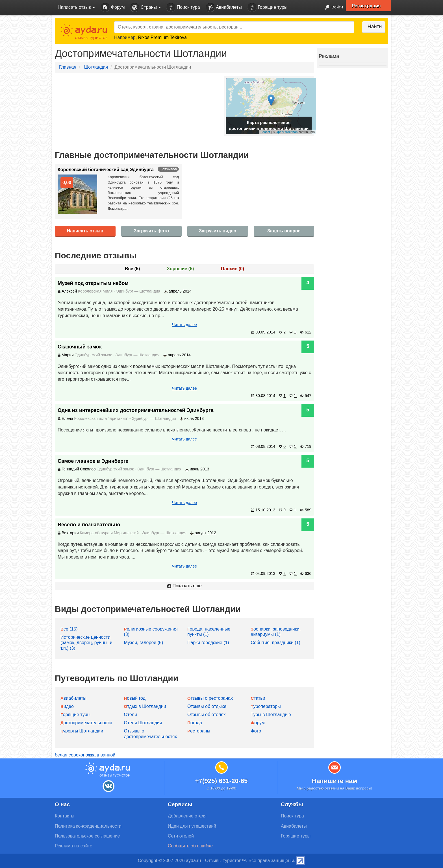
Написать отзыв (85, 231)
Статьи (258, 698)
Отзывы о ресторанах (210, 698)
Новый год (135, 698)
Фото (256, 731)
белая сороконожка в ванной (85, 755)
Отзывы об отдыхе (207, 706)
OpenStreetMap (287, 132)
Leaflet (265, 132)
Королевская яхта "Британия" (101, 418)
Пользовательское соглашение (87, 836)
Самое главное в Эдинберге (93, 461)
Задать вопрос (284, 231)
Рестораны (199, 731)
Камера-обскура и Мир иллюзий (109, 533)
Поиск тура (183, 7)
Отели (131, 715)
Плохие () (233, 269)
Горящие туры (268, 7)
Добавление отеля (187, 816)
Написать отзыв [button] (76, 7)
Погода (195, 723)
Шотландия (96, 67)
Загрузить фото (151, 231)
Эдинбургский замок (93, 355)
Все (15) (69, 629)
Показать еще (184, 586)
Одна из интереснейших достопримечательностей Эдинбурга (135, 410)
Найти (371, 27)
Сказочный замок (80, 347)
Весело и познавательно (89, 525)
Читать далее (184, 325)
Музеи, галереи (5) (144, 643)
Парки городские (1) (208, 643)
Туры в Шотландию (271, 715)
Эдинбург (125, 291)
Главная (68, 67)
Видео (67, 706)
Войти (332, 7)
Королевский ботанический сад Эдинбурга (106, 170)
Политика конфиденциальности (88, 826)
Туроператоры (266, 706)
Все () (132, 269)
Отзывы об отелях (207, 715)
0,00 (67, 183)
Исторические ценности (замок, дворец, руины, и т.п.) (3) (86, 643)
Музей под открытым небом (93, 283)
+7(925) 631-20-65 (221, 781)
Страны (146, 7)
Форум (113, 7)
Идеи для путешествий (192, 826)
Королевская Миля (95, 291)
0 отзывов (168, 169)
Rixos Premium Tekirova (162, 37)
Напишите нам (335, 781)
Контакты (65, 816)
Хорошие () (181, 269)
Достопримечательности (86, 723)
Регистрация (369, 6)
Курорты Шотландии (82, 731)
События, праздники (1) (276, 643)
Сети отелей (181, 836)
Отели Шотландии (143, 723)
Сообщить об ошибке (190, 846)
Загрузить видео (218, 231)
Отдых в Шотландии (145, 706)
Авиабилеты (224, 7)
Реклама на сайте (74, 846)
